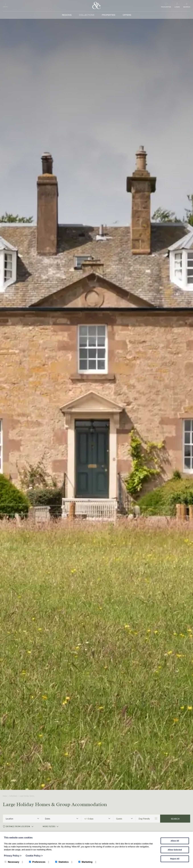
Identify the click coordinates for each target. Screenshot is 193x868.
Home (5, 796)
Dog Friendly (148, 819)
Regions (67, 15)
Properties (109, 15)
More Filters (48, 827)
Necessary (12, 862)
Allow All (175, 841)
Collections (87, 15)
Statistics (62, 862)
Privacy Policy (13, 856)
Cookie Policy (34, 856)
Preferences (37, 862)
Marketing (85, 862)
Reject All (175, 859)
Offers (127, 15)
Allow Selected (175, 850)
